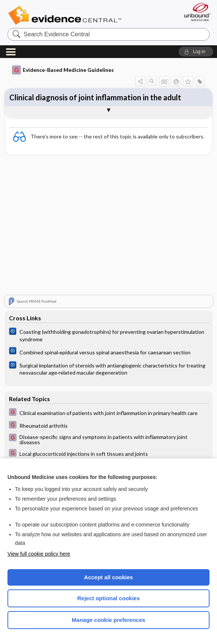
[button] (196, 52)
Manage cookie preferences (108, 620)
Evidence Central (66, 15)
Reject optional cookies (109, 598)
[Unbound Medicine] (195, 12)
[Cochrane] (109, 335)
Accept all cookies (108, 577)
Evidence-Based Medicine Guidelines (63, 70)
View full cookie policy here (39, 554)
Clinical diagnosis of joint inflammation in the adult (95, 97)
